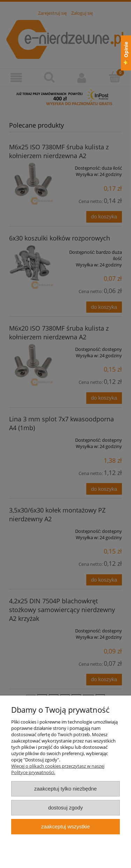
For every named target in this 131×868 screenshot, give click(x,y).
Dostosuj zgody (66, 808)
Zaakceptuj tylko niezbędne (65, 789)
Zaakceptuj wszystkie (65, 826)
